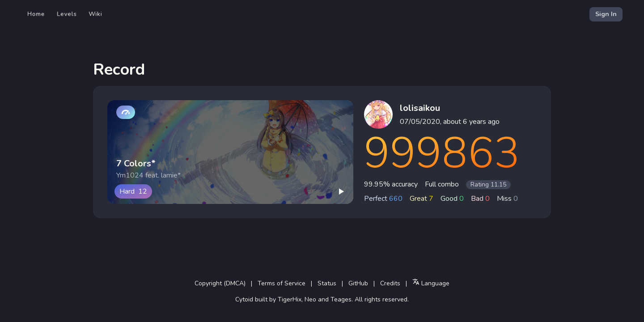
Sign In (606, 14)
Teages (341, 299)
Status (327, 283)
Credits (390, 283)
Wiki (95, 14)
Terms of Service (282, 283)
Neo (310, 299)
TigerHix (290, 299)
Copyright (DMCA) (220, 283)
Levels (67, 14)
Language (431, 283)
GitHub (358, 283)
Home (36, 14)
